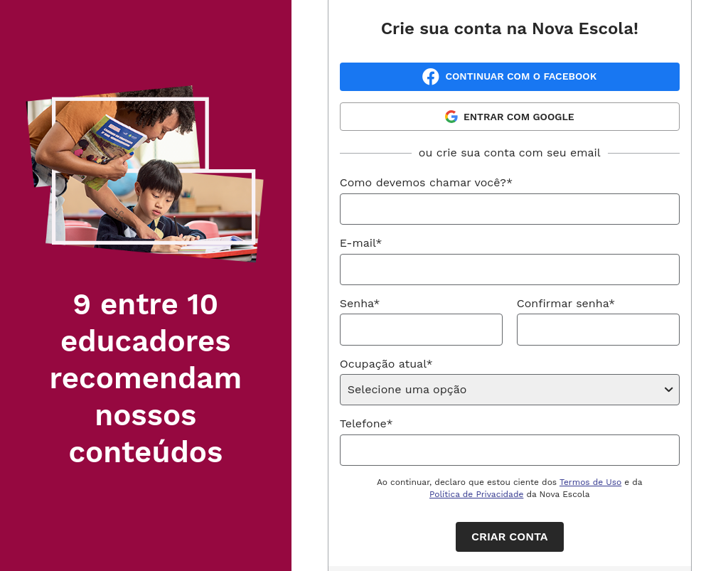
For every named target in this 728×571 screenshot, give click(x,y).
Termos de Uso (590, 482)
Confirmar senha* (566, 303)
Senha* (360, 303)
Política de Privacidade (476, 494)
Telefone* (366, 423)
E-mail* (361, 243)
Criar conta (509, 537)
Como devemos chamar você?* (426, 182)
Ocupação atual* (386, 364)
